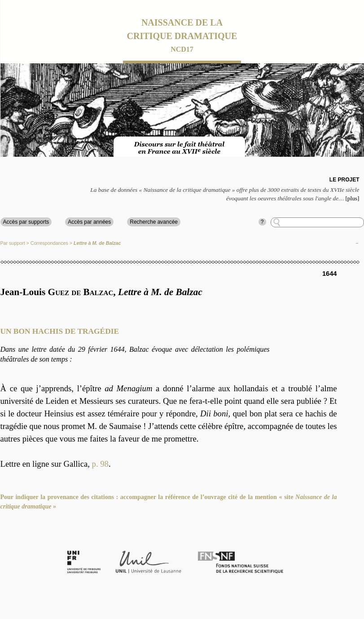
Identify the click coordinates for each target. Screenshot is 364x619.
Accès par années (89, 222)
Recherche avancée (154, 222)
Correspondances (49, 243)
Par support (13, 243)
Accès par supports (26, 222)
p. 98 (100, 464)
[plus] (352, 198)
